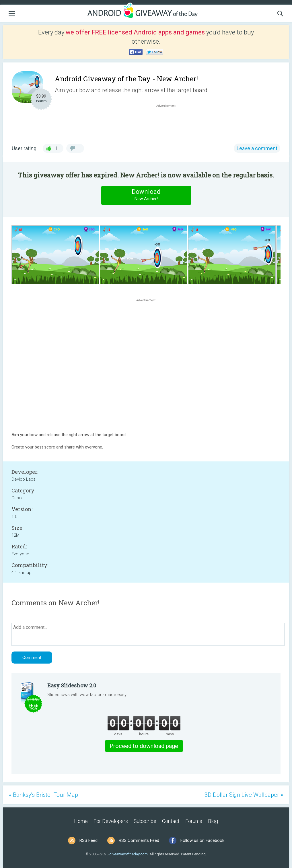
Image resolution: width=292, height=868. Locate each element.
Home (81, 821)
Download (146, 195)
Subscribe (145, 821)
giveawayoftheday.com (129, 854)
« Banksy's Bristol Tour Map (43, 795)
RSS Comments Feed (139, 840)
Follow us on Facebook (202, 840)
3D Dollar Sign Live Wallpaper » (244, 795)
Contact (171, 821)
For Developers (111, 821)
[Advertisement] (169, 122)
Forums (194, 821)
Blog (213, 821)
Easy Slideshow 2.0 (72, 685)
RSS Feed (88, 840)
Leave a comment (257, 148)
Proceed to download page (144, 746)
